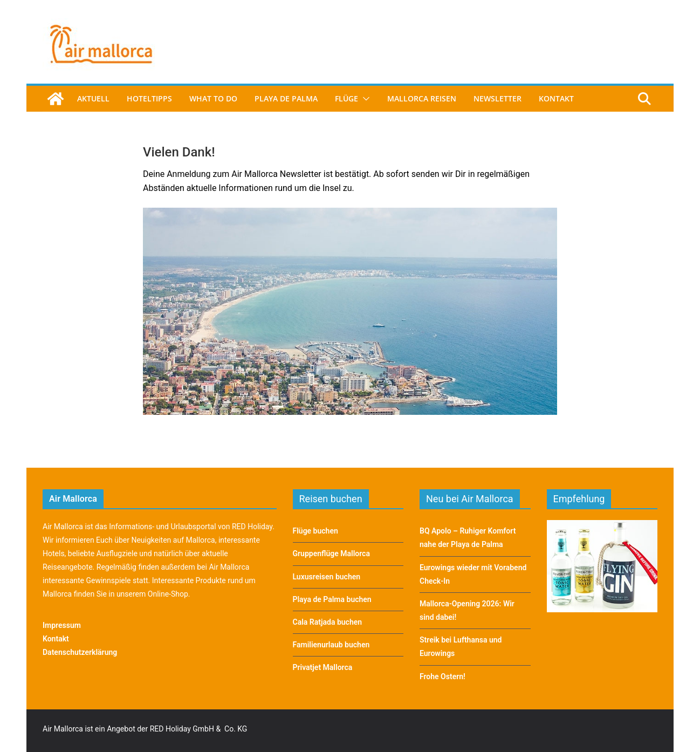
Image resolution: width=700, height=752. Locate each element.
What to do (213, 98)
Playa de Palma (286, 98)
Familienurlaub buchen (331, 645)
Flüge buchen (315, 531)
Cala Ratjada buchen (328, 622)
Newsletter (497, 98)
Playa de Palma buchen (332, 599)
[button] (364, 99)
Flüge (346, 98)
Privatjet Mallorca (323, 667)
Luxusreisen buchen (327, 577)
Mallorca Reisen (422, 98)
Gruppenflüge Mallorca (331, 553)
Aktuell (93, 98)
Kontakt (556, 98)
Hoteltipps (149, 98)
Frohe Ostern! (442, 676)
